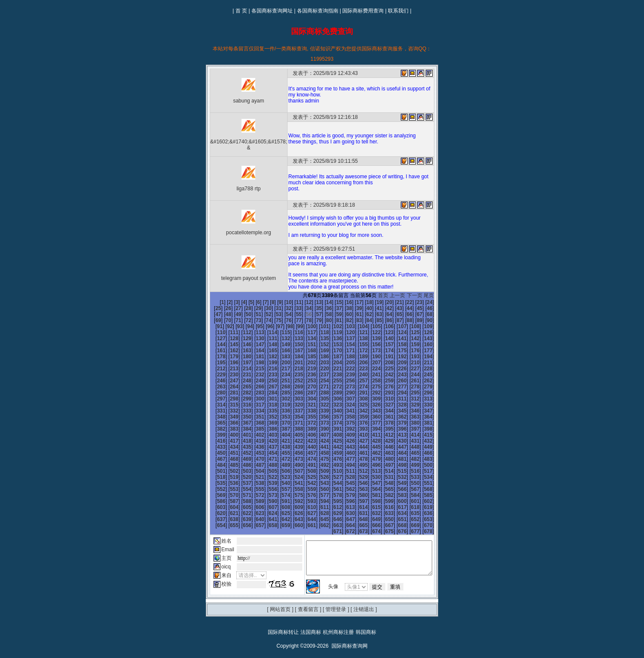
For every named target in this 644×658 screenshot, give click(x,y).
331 (214, 405)
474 (433, 447)
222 (433, 363)
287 (343, 387)
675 (395, 519)
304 (330, 393)
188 (226, 357)
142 (330, 338)
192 (279, 357)
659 (266, 513)
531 (239, 471)
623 (266, 501)
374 (304, 417)
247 (291, 375)
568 (252, 483)
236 (382, 369)
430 (330, 435)
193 (291, 357)
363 (395, 411)
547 (214, 477)
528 (433, 465)
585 (239, 489)
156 (279, 345)
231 (317, 369)
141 (317, 338)
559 (369, 477)
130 (408, 332)
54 (254, 314)
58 (294, 314)
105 (317, 326)
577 (369, 483)
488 (382, 453)
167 (421, 345)
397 (369, 423)
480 (279, 453)
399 (395, 423)
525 (395, 465)
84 (324, 320)
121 (291, 332)
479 (266, 453)
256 (408, 375)
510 (433, 459)
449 (343, 441)
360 (356, 411)
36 (304, 308)
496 (252, 459)
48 (425, 308)
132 (433, 332)
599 (421, 489)
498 (279, 459)
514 (252, 465)
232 (330, 369)
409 (291, 429)
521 (343, 465)
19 (364, 302)
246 (279, 375)
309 (395, 393)
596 (382, 489)
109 (369, 326)
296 (226, 393)
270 (356, 381)
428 (304, 435)
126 (356, 332)
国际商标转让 (283, 620)
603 (239, 495)
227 (266, 369)
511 (214, 465)
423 (239, 435)
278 (226, 387)
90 (385, 320)
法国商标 (311, 620)
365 (421, 411)
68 (395, 314)
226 (252, 369)
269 (343, 381)
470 (382, 447)
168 (433, 345)
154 (252, 345)
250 (330, 375)
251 (343, 375)
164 (382, 345)
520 (330, 465)
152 (226, 345)
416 (382, 429)
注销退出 (364, 597)
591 (317, 489)
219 (395, 363)
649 (369, 507)
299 (266, 393)
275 (421, 381)
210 (279, 363)
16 (334, 302)
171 (239, 351)
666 (356, 513)
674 (382, 519)
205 (214, 363)
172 (252, 351)
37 (314, 308)
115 (214, 332)
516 (279, 465)
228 (279, 369)
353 (266, 411)
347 (421, 405)
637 (214, 507)
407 (266, 429)
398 (382, 423)
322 (330, 399)
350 (226, 411)
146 (382, 338)
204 (433, 357)
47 (415, 308)
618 (433, 495)
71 (425, 314)
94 (425, 320)
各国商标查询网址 (272, 11)
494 (226, 459)
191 (266, 357)
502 (330, 459)
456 (433, 441)
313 (214, 399)
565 (214, 483)
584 (226, 489)
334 (252, 405)
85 (334, 320)
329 (421, 399)
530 (226, 471)
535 (291, 471)
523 (369, 465)
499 (291, 459)
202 (408, 357)
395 (343, 423)
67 (385, 314)
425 (266, 435)
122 (304, 332)
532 (252, 471)
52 (234, 314)
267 (317, 381)
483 (317, 453)
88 (364, 320)
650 (382, 507)
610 (330, 495)
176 (304, 351)
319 (291, 399)
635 (421, 501)
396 (356, 423)
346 (408, 405)
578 (382, 483)
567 (239, 483)
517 (291, 465)
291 (395, 387)
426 (279, 435)
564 (433, 477)
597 (395, 489)
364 (408, 411)
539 (343, 471)
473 (421, 447)
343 (369, 405)
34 (284, 308)
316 (252, 399)
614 (382, 495)
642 (279, 507)
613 (369, 495)
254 (382, 375)
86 (344, 320)
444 (279, 441)
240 (433, 369)
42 (364, 308)
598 (408, 489)
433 (369, 435)
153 (239, 345)
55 (264, 314)
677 (421, 519)
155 (266, 345)
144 (356, 338)
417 (395, 429)
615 (395, 495)
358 (330, 411)
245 (266, 375)
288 (356, 387)
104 (304, 326)
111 (395, 326)
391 (291, 423)
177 (317, 351)
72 (435, 314)
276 (433, 381)
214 (330, 363)
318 (279, 399)
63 (344, 314)
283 (291, 387)
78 (264, 320)
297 (239, 393)
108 (356, 326)
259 (214, 381)
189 (239, 357)
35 (294, 308)
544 (408, 471)
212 (304, 363)
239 (421, 369)
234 (356, 369)
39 (334, 308)
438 (433, 435)
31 (254, 308)
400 (408, 423)
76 (244, 320)
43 (375, 308)
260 (226, 381)
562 (408, 477)
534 (279, 471)
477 (239, 453)
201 (395, 357)
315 (239, 399)
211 (291, 363)
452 (382, 441)
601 (214, 495)
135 (239, 338)
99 (241, 326)
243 (239, 375)
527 (421, 465)
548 (226, 477)
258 (433, 375)
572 (304, 483)
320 (304, 399)
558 (356, 477)
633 (395, 501)
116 (226, 332)
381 (395, 417)
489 (395, 453)
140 (304, 338)
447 (317, 441)
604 (252, 495)
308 (382, 393)
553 (291, 477)
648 (356, 507)
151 (214, 345)
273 (395, 381)
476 (226, 453)
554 (304, 477)
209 (266, 363)
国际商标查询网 (350, 634)
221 (421, 363)
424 (252, 435)
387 (239, 423)
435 (395, 435)
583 (214, 489)
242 (226, 375)
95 (435, 320)
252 (356, 375)
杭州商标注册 (338, 620)
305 (343, 393)
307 (369, 393)
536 (304, 471)
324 (356, 399)
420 (433, 429)
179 (343, 351)
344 (382, 405)
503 (343, 459)
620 (226, 501)
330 (433, 399)
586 (252, 489)
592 (330, 489)
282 (279, 387)
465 (317, 447)
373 (291, 417)
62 (334, 314)
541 (369, 471)
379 (369, 417)
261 (239, 381)
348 (433, 405)
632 (382, 501)
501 (317, 459)
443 (266, 441)
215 (343, 363)
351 (239, 411)
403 (214, 429)
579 (395, 483)
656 (226, 513)
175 (291, 351)
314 (226, 399)
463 (291, 447)
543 (395, 471)
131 (421, 332)
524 (382, 465)
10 (274, 302)
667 (369, 513)
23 (405, 302)
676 (408, 519)
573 (317, 483)
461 (266, 447)
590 (304, 489)
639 (239, 507)
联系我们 (398, 11)
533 (266, 471)
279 (239, 387)
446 (304, 441)
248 (304, 375)
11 (284, 302)
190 (252, 357)
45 (395, 308)
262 (252, 381)
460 (252, 447)
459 (239, 447)
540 (356, 471)
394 (330, 423)
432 (356, 435)
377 (343, 417)
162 (356, 345)
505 (369, 459)
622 (252, 501)
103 (291, 326)
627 (317, 501)
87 (355, 320)
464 (304, 447)
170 (226, 351)
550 (252, 477)
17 (344, 302)
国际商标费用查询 (363, 11)
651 (395, 507)
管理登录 (336, 597)
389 (266, 423)
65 (364, 314)
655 (214, 513)
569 (266, 483)
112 (408, 326)
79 (274, 320)
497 (266, 459)
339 (317, 405)
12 (294, 302)
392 (304, 423)
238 (408, 369)
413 (343, 429)
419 (421, 429)
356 (304, 411)
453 (395, 441)
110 (382, 326)
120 (279, 332)
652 (408, 507)
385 (214, 423)
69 (405, 314)
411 (317, 429)
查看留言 (308, 597)
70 (415, 314)
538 (330, 471)
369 (239, 417)
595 (369, 489)
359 (343, 411)
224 (226, 369)
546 (433, 471)
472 (408, 447)
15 (324, 302)
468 (356, 447)
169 (214, 351)
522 (356, 465)
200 (382, 357)
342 (356, 405)
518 (304, 465)
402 (433, 423)
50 (214, 314)
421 (214, 435)
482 (304, 453)
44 (385, 308)
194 (304, 357)
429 (317, 435)
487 (369, 453)
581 (421, 483)
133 (214, 338)
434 (382, 435)
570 (279, 483)
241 (214, 375)
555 (317, 477)
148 (408, 338)
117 (239, 332)
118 (252, 332)
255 (395, 375)
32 (264, 308)
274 (408, 381)
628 (330, 501)
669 (395, 513)
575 (343, 483)
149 (421, 338)
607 (291, 495)
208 (252, 363)
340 (330, 405)
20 (375, 302)
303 (317, 393)
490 (408, 453)
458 (226, 447)
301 (291, 393)
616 (408, 495)
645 (317, 507)
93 (415, 320)
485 (343, 453)
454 (408, 441)
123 (317, 332)
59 (304, 314)
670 (408, 513)
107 (343, 326)
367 (214, 417)
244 (252, 375)
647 (343, 507)
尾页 (434, 295)
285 (317, 387)
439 (214, 441)
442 (252, 441)
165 (395, 345)
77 (254, 320)
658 (252, 513)
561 (395, 477)
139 (291, 338)
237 (395, 369)
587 (266, 489)
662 (304, 513)
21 (385, 302)
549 (239, 477)
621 (239, 501)
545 (421, 471)
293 (421, 387)
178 (330, 351)
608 (304, 495)
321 (317, 399)
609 (317, 495)
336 (279, 405)
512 (226, 465)
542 (382, 471)
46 (405, 308)
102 (279, 326)
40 (344, 308)
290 (382, 387)
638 (226, 507)
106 (330, 326)
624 (279, 501)
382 (408, 417)
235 (369, 369)
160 (330, 345)
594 (356, 489)
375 (317, 417)
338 (304, 405)
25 (425, 302)
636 (433, 501)
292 (408, 387)
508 (408, 459)
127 (369, 332)
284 (304, 387)
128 (382, 332)
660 (279, 513)
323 (343, 399)
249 (317, 375)
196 (330, 357)
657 (239, 513)
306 (356, 393)
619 (214, 501)
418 (408, 429)
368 (226, 417)
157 (291, 345)
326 (382, 399)
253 (369, 375)
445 (291, 441)
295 (214, 393)
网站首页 (280, 597)
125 (343, 332)
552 (279, 477)
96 (211, 326)
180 (356, 351)
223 (214, 369)
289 (369, 387)
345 (395, 405)
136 (252, 338)
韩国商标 (366, 620)
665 (343, 513)
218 (382, 363)
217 (369, 363)
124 (330, 332)
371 (266, 417)
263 (266, 381)
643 (291, 507)
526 (408, 465)
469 (369, 447)
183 (395, 351)
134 (226, 338)
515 (266, 465)
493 (214, 459)
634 (408, 501)
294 (433, 387)
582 (433, 483)
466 (330, 447)
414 (356, 429)
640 (252, 507)
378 (356, 417)
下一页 (420, 295)
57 (284, 314)
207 (239, 363)
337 (291, 405)
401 (421, 423)
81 (294, 320)
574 (330, 483)
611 (343, 495)
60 (314, 314)
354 (279, 411)
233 (343, 369)
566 (226, 483)
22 (395, 302)
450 (356, 441)
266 (304, 381)
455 (421, 441)
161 (343, 345)
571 (291, 483)
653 (421, 507)
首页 (388, 295)
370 (252, 417)
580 (408, 483)
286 (330, 387)
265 (291, 381)
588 (279, 489)
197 (343, 357)
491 (421, 453)
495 (239, 459)
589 (291, 489)
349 (214, 411)
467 (343, 447)
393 (317, 423)
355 (291, 411)
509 (421, 459)
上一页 (403, 295)
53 (244, 314)
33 (274, 308)
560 (382, 477)
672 (433, 513)
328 (408, 399)
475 (214, 453)
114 (433, 326)
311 (421, 393)
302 (304, 393)
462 (279, 447)
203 (421, 357)
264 (279, 381)
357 (317, 411)
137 (266, 338)
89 (375, 320)
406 (252, 429)
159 (317, 345)
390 (279, 423)
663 (317, 513)
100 (252, 326)
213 (317, 363)
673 (369, 519)
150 (433, 338)
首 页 (241, 11)
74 (224, 320)
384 (433, 417)
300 (279, 393)
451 (369, 441)
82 (304, 320)
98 (231, 326)
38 (324, 308)
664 (330, 513)
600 (433, 489)
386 (226, 423)
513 (239, 465)
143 (343, 338)
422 (226, 435)
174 (279, 351)
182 (382, 351)
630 (356, 501)
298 (252, 393)
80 (284, 320)
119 (266, 332)
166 (408, 345)
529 (214, 471)
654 (433, 507)
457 (214, 447)
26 (435, 302)
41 (355, 308)
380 (382, 417)
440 (226, 441)
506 (382, 459)
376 (330, 417)
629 (343, 501)
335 (266, 405)
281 (266, 387)
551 (266, 477)
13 (304, 302)
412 (330, 429)
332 (226, 405)
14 (314, 302)
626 (304, 501)
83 (314, 320)
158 (304, 345)
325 (369, 399)
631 (369, 501)
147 (395, 338)
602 (226, 495)
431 (343, 435)
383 (421, 417)
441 (239, 441)
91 (395, 320)
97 (221, 326)
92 (405, 320)
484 (330, 453)
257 (421, 375)
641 (266, 507)
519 (317, 465)
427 (291, 435)
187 (214, 357)
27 (214, 308)
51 (224, 314)
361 (369, 411)
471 (395, 447)
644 (304, 507)
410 (304, 429)
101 (266, 326)
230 (304, 369)
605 (266, 495)
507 (395, 459)
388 (252, 423)
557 (343, 477)
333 (239, 405)
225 (239, 369)
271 (369, 381)
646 (330, 507)
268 (330, 381)
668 (382, 513)
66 (375, 314)
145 (369, 338)
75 (234, 320)
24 (415, 302)
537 (317, 471)
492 (433, 453)
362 (382, 411)
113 (421, 326)
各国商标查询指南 (318, 11)
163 (369, 345)
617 (421, 495)
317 (266, 399)
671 (421, 513)
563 (421, 477)
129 (395, 332)
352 (252, 411)
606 (279, 495)
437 (421, 435)
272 (382, 381)
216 (356, 363)
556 (330, 477)
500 (304, 459)
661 (291, 513)
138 (279, 338)
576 (356, 483)
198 (356, 357)
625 (291, 501)
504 (356, 459)
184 (408, 351)
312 (433, 393)
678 (433, 519)
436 (408, 435)
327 (395, 399)
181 (369, 351)
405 (239, 429)
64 (355, 314)
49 (435, 308)
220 (408, 363)
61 (324, 314)
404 (226, 429)
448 (330, 441)
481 (291, 453)
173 (266, 351)
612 (356, 495)
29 (234, 308)
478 (252, 453)
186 (433, 351)
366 (433, 411)
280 (252, 387)
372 (279, 417)
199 (369, 357)
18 (355, 302)
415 (369, 429)
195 (317, 357)
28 (224, 308)
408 (279, 429)
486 (356, 453)
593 (343, 489)
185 (421, 351)
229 (291, 369)
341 (343, 405)
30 (244, 308)
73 (214, 320)
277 (214, 387)
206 (226, 363)
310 (408, 393)
